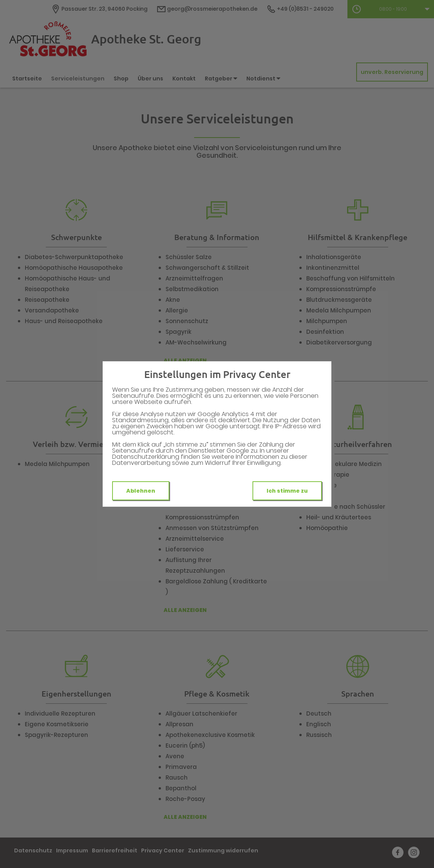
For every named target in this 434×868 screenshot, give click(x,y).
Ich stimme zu (287, 491)
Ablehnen (141, 491)
